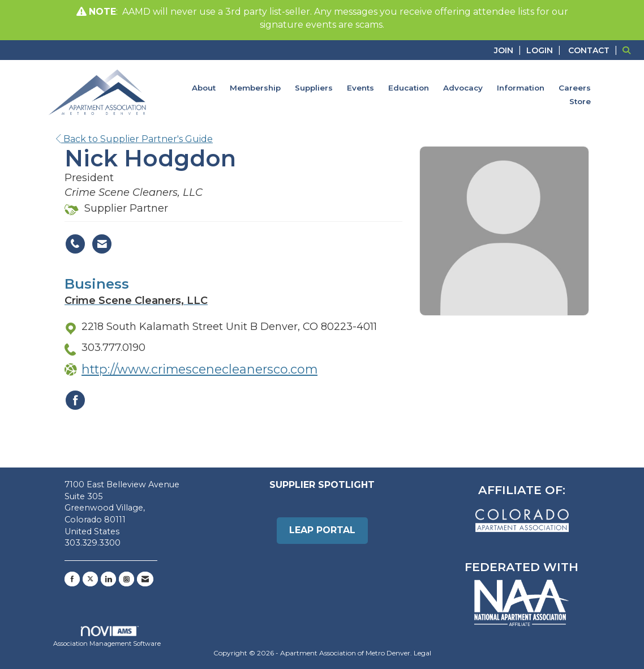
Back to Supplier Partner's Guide (134, 139)
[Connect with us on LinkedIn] (108, 579)
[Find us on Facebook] (72, 579)
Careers (575, 88)
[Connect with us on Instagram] (126, 579)
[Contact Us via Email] (145, 579)
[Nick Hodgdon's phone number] (75, 244)
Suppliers (314, 88)
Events (360, 88)
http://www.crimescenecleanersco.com (199, 369)
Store (580, 101)
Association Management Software (107, 637)
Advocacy (463, 88)
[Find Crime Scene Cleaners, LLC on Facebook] (75, 400)
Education (409, 88)
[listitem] (509, 50)
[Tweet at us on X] (90, 579)
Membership (255, 88)
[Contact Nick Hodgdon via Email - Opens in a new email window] (102, 244)
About (204, 88)
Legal (422, 653)
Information (521, 88)
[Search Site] (629, 50)
